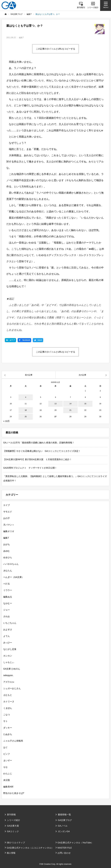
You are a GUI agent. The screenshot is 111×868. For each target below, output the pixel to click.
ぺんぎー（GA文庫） (14, 577)
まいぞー (8, 760)
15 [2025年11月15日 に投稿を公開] (85, 404)
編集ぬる (8, 597)
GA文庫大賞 (13, 826)
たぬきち (8, 734)
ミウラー (8, 590)
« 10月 (6, 421)
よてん (7, 636)
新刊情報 (11, 815)
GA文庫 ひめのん (12, 669)
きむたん (8, 571)
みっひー (8, 643)
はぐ (5, 747)
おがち (7, 544)
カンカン (8, 656)
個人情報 (11, 853)
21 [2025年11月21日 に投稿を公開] (70, 410)
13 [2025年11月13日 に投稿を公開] (55, 404)
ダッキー (8, 728)
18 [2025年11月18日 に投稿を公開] (26, 410)
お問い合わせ (64, 853)
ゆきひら (8, 557)
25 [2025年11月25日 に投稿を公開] (26, 417)
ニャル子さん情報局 (13, 741)
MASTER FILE (65, 848)
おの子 (7, 518)
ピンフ (7, 754)
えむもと (8, 695)
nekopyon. (8, 675)
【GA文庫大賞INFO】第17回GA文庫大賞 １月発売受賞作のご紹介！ (37, 459)
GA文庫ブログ (65, 820)
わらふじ (8, 774)
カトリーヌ (9, 702)
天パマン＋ (9, 525)
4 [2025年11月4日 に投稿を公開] (26, 397)
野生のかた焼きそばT (14, 793)
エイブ (7, 505)
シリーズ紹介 (14, 820)
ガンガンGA (64, 831)
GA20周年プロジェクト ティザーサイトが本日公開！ (30, 468)
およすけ (8, 629)
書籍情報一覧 (64, 815)
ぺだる (7, 584)
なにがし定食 (10, 649)
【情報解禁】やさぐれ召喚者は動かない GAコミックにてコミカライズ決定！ (42, 451)
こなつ (7, 715)
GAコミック (13, 831)
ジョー (7, 610)
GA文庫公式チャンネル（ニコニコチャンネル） (30, 848)
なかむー (8, 603)
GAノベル (63, 826)
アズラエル (9, 682)
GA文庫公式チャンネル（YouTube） (75, 843)
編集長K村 (8, 787)
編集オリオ (9, 531)
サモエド (8, 512)
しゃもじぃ (9, 662)
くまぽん (8, 708)
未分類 (7, 780)
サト (5, 721)
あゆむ (7, 551)
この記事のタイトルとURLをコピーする (55, 49)
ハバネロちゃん (11, 564)
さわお (7, 616)
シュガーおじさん (12, 688)
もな (5, 767)
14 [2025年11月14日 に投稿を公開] (70, 404)
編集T (21, 38)
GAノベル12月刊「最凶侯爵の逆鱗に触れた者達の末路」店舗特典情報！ (39, 443)
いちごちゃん (10, 623)
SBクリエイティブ (16, 843)
